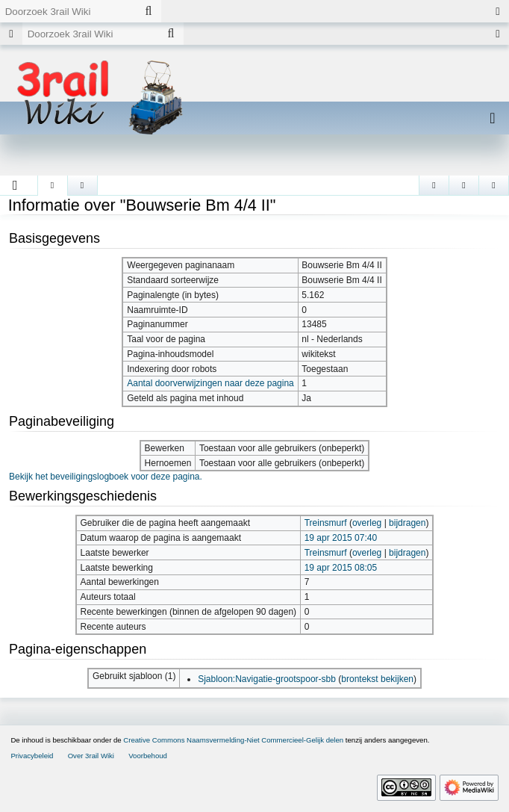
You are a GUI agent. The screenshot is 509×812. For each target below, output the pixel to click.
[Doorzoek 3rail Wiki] (68, 11)
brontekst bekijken (377, 679)
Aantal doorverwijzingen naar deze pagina (210, 383)
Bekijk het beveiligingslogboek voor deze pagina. (106, 477)
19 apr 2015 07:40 (341, 538)
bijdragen (407, 523)
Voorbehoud (148, 756)
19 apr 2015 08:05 (341, 568)
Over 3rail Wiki (91, 756)
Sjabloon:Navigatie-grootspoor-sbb (267, 679)
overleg (367, 523)
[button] (15, 185)
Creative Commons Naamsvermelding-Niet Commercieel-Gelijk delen (233, 740)
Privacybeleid (32, 756)
